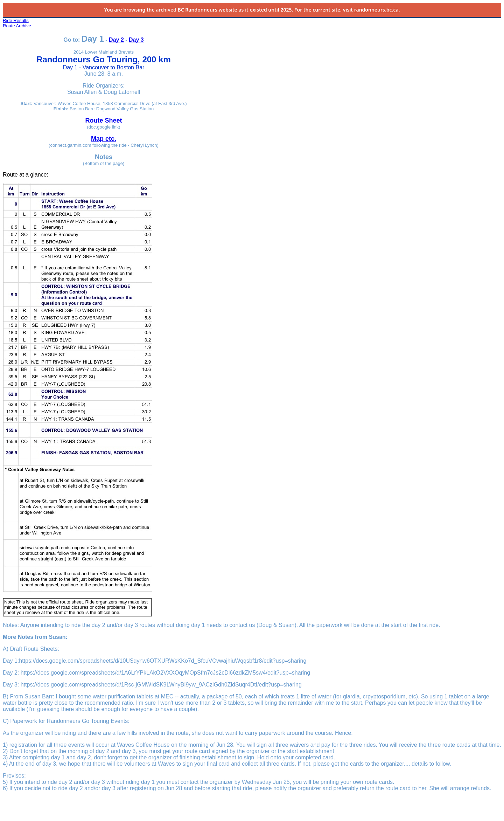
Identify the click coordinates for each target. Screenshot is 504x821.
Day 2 (116, 40)
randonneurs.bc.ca (376, 10)
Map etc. (104, 139)
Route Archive (17, 26)
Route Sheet (103, 120)
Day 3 (136, 40)
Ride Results (16, 20)
